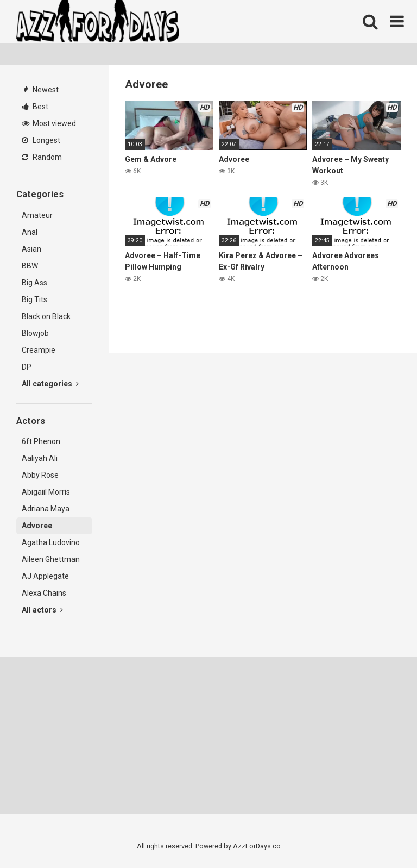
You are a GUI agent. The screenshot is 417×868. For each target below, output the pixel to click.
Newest (41, 90)
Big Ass (34, 283)
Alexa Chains (44, 593)
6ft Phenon (41, 441)
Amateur (37, 215)
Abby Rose (40, 475)
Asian (31, 249)
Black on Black (46, 316)
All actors (42, 610)
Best (35, 107)
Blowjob (35, 333)
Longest (41, 140)
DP (27, 367)
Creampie (39, 350)
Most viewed (49, 123)
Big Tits (34, 299)
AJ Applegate (45, 576)
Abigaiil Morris (46, 492)
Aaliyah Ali (40, 458)
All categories (50, 384)
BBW (30, 266)
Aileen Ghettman (51, 559)
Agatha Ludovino (51, 542)
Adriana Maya (46, 509)
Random (42, 157)
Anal (30, 232)
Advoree (37, 526)
